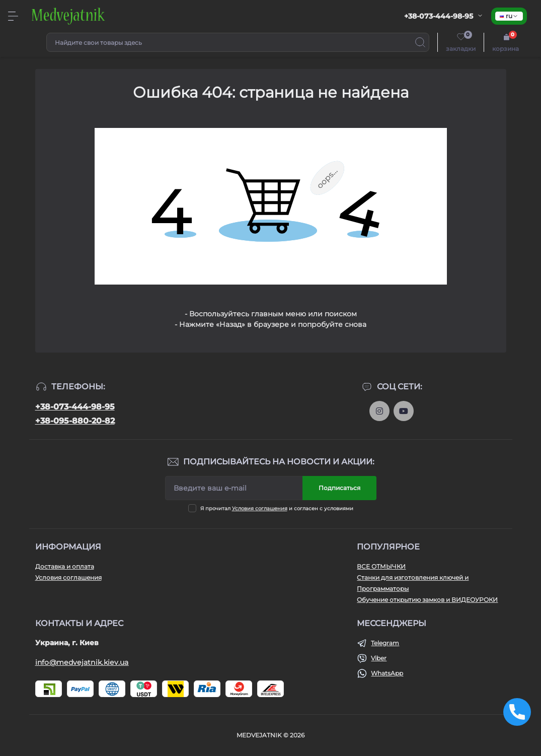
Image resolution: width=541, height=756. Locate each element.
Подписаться (339, 488)
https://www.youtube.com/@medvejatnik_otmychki (404, 411)
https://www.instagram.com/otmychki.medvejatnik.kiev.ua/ (379, 411)
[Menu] (13, 16)
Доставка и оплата (65, 566)
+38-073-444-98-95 (75, 407)
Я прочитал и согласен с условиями (277, 508)
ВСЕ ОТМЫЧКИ (381, 566)
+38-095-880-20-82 (75, 421)
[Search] (420, 42)
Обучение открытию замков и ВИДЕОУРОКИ (427, 600)
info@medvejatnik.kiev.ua (82, 662)
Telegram (385, 643)
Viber (379, 658)
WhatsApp (387, 673)
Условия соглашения (260, 508)
